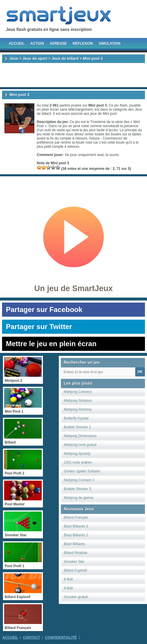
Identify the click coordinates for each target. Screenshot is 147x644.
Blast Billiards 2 (76, 535)
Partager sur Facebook (44, 309)
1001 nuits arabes (78, 462)
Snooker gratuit (76, 597)
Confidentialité (61, 638)
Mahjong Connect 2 (79, 480)
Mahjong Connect (78, 392)
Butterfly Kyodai (76, 418)
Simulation (110, 44)
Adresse (58, 44)
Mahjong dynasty (77, 454)
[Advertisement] (73, 75)
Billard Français (76, 517)
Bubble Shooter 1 (77, 427)
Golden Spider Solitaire (82, 471)
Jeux (14, 58)
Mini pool (110, 114)
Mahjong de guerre (79, 498)
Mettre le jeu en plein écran (51, 344)
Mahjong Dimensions (80, 436)
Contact (31, 638)
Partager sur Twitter (39, 327)
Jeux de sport (35, 58)
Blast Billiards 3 (76, 526)
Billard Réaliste (76, 553)
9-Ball (68, 579)
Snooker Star (74, 562)
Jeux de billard (65, 58)
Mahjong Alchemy (78, 409)
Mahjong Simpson (78, 401)
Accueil (17, 44)
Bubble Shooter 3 (77, 489)
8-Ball (68, 588)
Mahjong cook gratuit (80, 445)
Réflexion (83, 44)
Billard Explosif (75, 570)
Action (37, 44)
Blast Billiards (74, 544)
